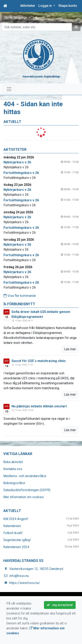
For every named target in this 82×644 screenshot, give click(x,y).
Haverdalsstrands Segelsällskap (41, 77)
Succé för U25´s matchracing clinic (39, 361)
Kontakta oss (13, 469)
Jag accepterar (60, 605)
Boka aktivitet (13, 462)
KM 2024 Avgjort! (16, 519)
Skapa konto (68, 6)
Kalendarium (12, 526)
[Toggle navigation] (9, 89)
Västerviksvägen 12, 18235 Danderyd (36, 569)
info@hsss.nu (19, 576)
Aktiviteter (28, 6)
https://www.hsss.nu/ (25, 583)
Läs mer (70, 349)
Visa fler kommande (20, 296)
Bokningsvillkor (14, 483)
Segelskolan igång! (17, 540)
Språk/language (16, 17)
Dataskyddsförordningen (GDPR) (27, 490)
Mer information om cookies (24, 497)
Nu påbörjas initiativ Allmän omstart (39, 406)
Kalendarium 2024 (16, 547)
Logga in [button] (46, 6)
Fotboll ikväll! (13, 533)
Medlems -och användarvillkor (25, 476)
